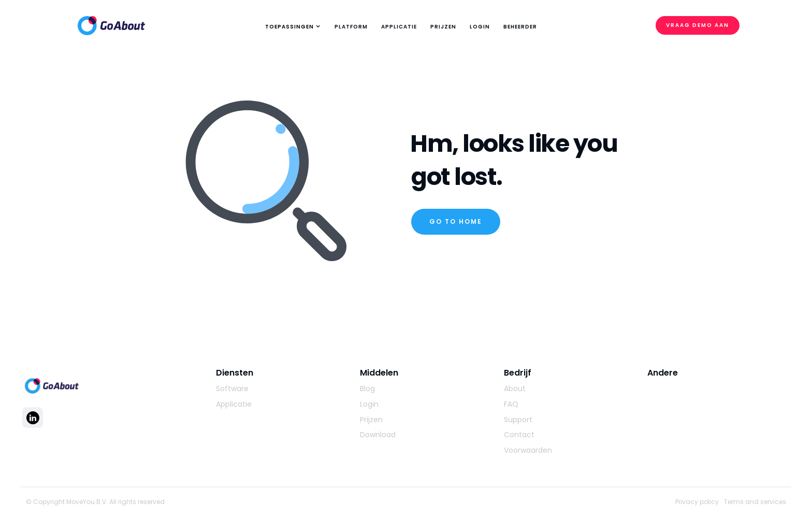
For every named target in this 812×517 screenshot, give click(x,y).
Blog (367, 389)
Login (480, 27)
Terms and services (755, 502)
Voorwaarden (528, 450)
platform (351, 27)
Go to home (456, 221)
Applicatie (234, 404)
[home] (111, 23)
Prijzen (443, 27)
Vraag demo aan (698, 25)
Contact (519, 435)
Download (378, 435)
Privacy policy (697, 502)
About (515, 389)
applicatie (399, 27)
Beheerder (520, 27)
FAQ (511, 404)
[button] (291, 27)
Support (518, 420)
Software (232, 389)
